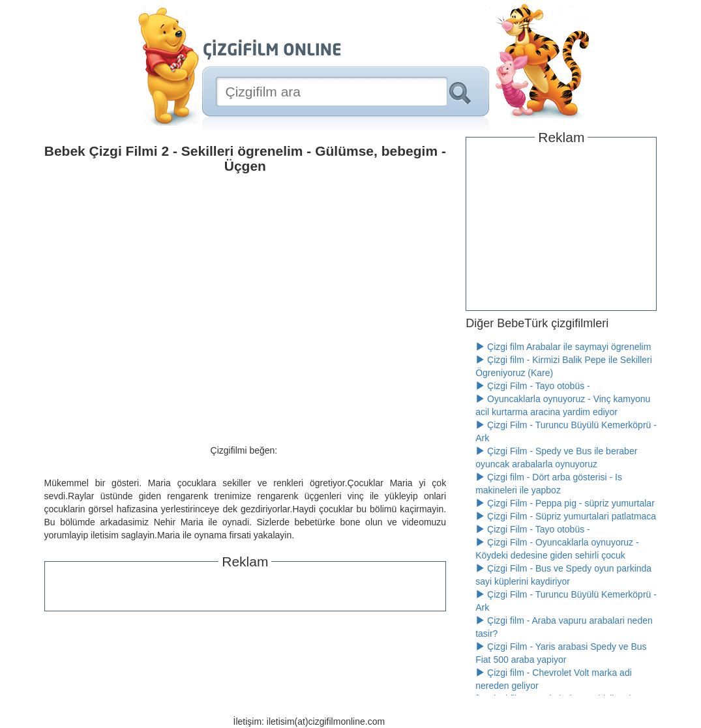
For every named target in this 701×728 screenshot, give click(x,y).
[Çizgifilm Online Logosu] (272, 50)
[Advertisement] (245, 588)
